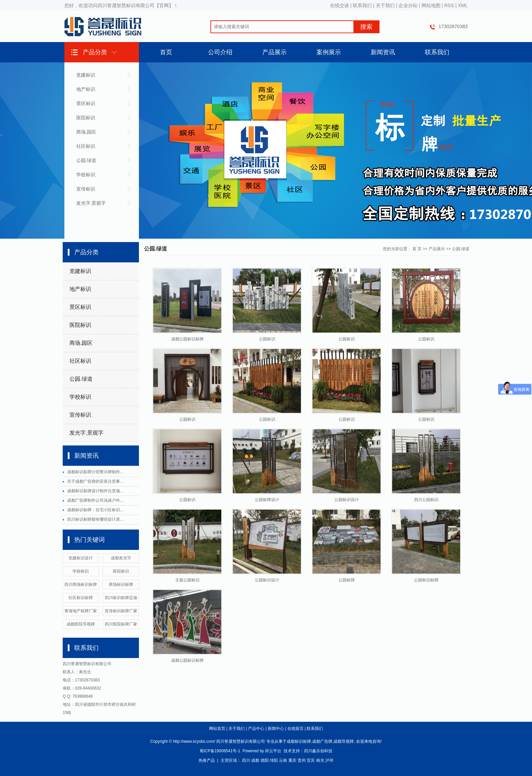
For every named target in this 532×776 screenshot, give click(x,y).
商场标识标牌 (121, 584)
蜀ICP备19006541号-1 (220, 751)
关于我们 (385, 5)
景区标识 (86, 103)
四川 (246, 760)
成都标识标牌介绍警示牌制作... (95, 472)
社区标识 (86, 146)
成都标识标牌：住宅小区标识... (95, 510)
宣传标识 (86, 189)
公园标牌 (347, 580)
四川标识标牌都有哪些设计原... (95, 519)
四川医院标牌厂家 (121, 624)
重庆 (292, 760)
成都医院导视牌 (81, 624)
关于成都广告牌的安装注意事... (95, 481)
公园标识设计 (347, 500)
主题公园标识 (187, 580)
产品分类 (95, 52)
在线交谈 (340, 5)
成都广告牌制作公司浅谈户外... (95, 500)
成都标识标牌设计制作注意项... (95, 491)
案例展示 (329, 52)
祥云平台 (273, 751)
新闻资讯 (383, 52)
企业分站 (408, 5)
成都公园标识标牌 (187, 339)
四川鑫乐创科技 (318, 751)
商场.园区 (86, 132)
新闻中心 (276, 729)
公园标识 (267, 339)
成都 (255, 760)
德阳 (265, 760)
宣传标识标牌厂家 (121, 611)
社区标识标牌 (81, 598)
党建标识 (86, 75)
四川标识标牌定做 (121, 598)
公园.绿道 (86, 160)
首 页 (417, 249)
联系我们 (362, 5)
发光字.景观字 (91, 203)
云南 (283, 760)
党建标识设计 (81, 558)
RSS (449, 5)
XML (463, 5)
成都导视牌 (344, 741)
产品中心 (256, 729)
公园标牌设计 (267, 500)
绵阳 (274, 760)
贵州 (302, 760)
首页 (166, 52)
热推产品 (207, 760)
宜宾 (311, 760)
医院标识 (86, 118)
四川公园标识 (426, 500)
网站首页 (217, 729)
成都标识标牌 (299, 741)
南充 (320, 760)
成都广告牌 (322, 741)
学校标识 (86, 175)
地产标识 (86, 89)
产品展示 (274, 52)
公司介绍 (220, 52)
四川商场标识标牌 (81, 584)
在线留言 (295, 729)
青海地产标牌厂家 (81, 611)
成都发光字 (121, 558)
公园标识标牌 (426, 580)
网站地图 (431, 5)
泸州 (329, 760)
